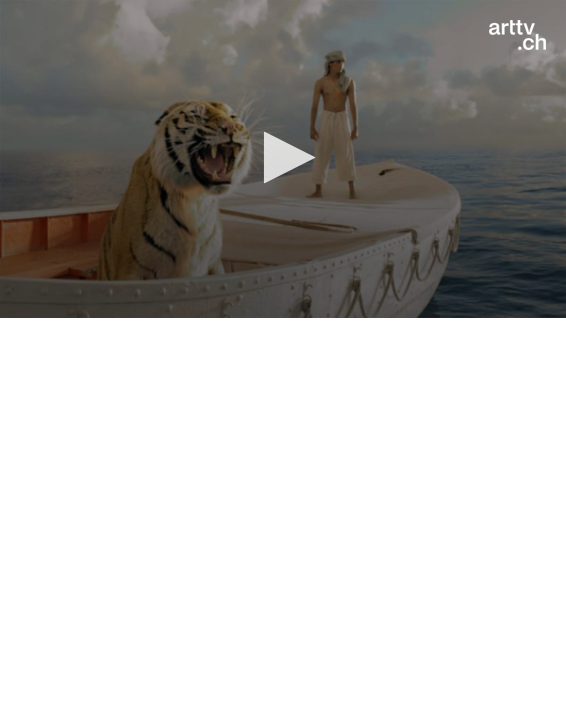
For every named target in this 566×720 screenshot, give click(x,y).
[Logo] (517, 35)
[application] (283, 159)
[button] (283, 157)
